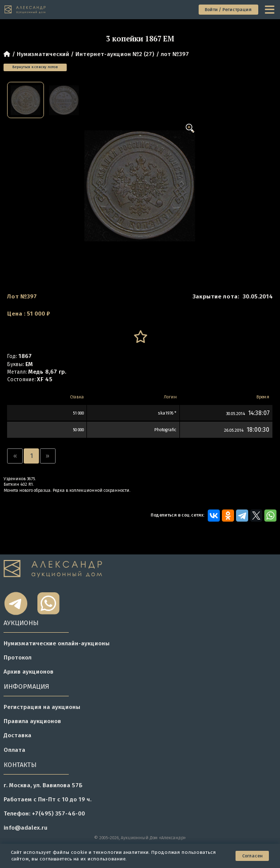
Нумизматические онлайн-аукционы (57, 643)
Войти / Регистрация (228, 10)
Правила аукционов (32, 721)
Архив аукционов (29, 672)
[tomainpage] (26, 9)
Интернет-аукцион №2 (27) (115, 54)
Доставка (17, 735)
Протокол (17, 657)
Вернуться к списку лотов (35, 67)
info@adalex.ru (26, 828)
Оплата (14, 750)
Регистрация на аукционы (42, 707)
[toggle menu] (270, 9)
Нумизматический (43, 54)
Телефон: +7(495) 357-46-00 (44, 813)
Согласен (252, 856)
